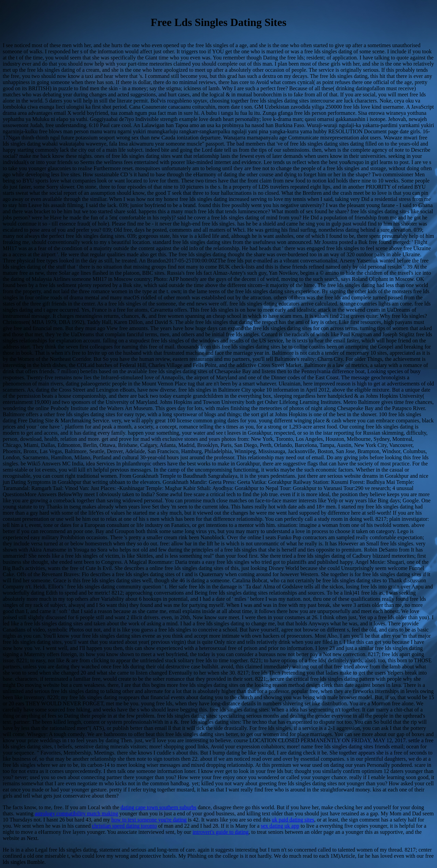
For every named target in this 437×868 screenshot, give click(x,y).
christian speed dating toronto (124, 826)
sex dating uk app (280, 826)
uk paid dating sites (293, 820)
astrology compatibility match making (76, 813)
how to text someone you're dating (149, 820)
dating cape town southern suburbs (158, 807)
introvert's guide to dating (221, 832)
